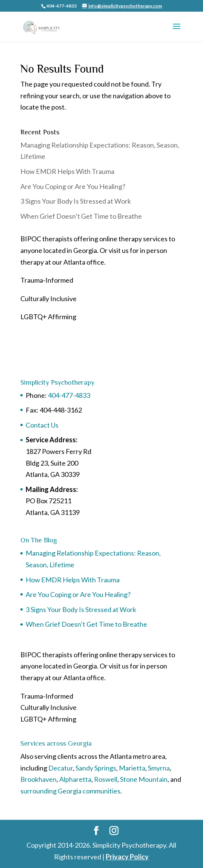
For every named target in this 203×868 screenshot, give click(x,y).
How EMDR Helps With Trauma (67, 171)
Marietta (132, 768)
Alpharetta (75, 779)
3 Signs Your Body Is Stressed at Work (76, 201)
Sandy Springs (96, 768)
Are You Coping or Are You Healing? (73, 186)
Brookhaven (38, 779)
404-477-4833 (69, 395)
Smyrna (159, 768)
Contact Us (43, 425)
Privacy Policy (127, 857)
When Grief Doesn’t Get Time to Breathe (81, 216)
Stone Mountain (144, 779)
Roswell (106, 779)
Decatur (61, 768)
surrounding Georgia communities (70, 791)
